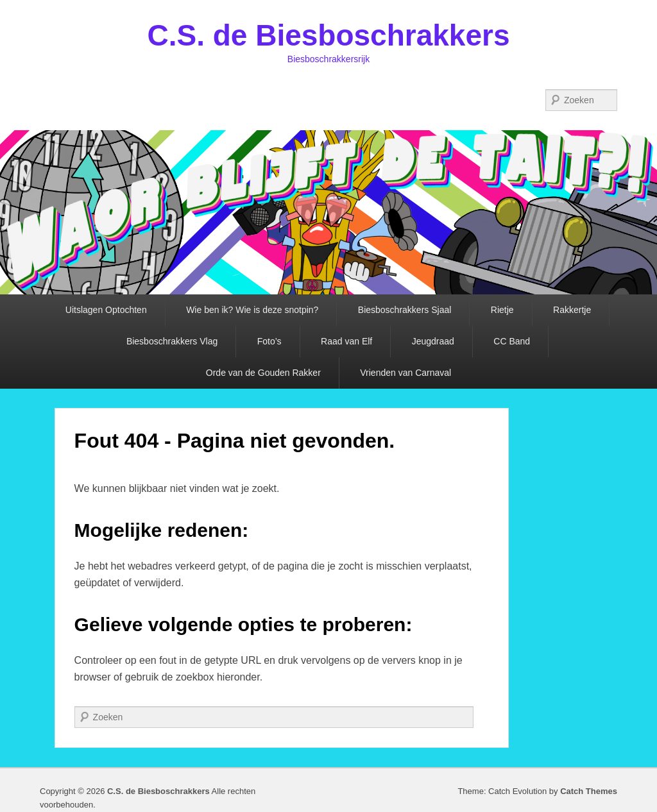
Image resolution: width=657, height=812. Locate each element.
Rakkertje (572, 310)
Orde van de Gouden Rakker (263, 373)
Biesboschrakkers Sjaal (405, 310)
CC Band (512, 341)
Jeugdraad (433, 341)
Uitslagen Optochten (106, 310)
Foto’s (269, 341)
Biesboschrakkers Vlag (172, 341)
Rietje (502, 310)
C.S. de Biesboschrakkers (328, 35)
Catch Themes (589, 791)
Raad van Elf (346, 341)
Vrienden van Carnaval (405, 373)
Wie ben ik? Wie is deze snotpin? (252, 310)
